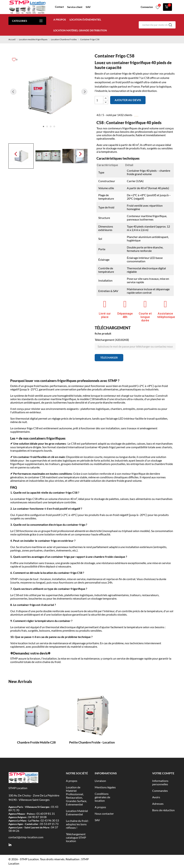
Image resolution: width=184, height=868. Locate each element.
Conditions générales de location (102, 797)
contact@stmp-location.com (26, 837)
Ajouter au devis (128, 100)
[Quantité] (99, 100)
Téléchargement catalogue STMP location (76, 837)
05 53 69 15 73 (49, 824)
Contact (59, 7)
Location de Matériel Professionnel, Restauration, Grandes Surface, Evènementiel (76, 796)
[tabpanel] (49, 95)
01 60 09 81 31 (46, 814)
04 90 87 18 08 (37, 817)
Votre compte (163, 773)
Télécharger (109, 358)
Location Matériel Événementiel (77, 813)
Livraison (100, 781)
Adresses (158, 804)
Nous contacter (104, 814)
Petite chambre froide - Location (92, 742)
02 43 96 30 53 (50, 820)
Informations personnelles (160, 782)
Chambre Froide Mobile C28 (36, 742)
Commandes (160, 791)
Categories (27, 21)
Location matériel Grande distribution (80, 30)
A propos (60, 20)
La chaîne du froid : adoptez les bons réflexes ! (77, 824)
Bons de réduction (163, 810)
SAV (88, 7)
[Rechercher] (157, 25)
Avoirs (156, 797)
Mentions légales (105, 787)
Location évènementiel (85, 20)
